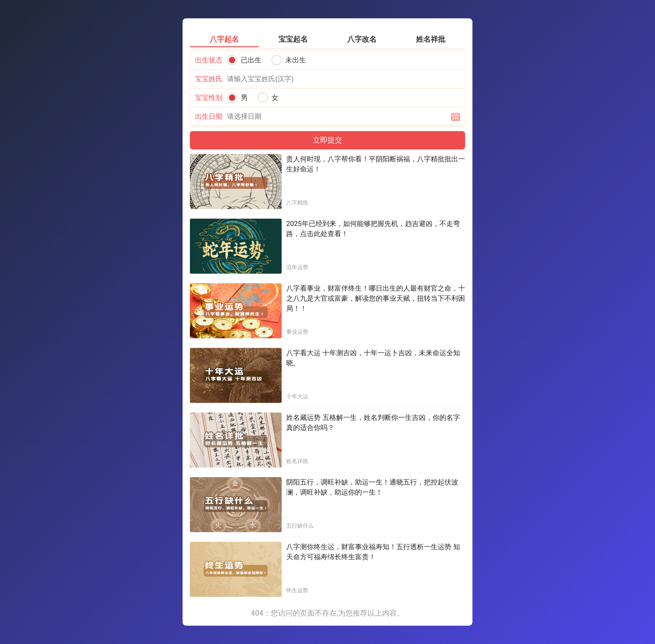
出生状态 (209, 60)
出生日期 (209, 116)
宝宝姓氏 (209, 79)
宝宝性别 (209, 98)
